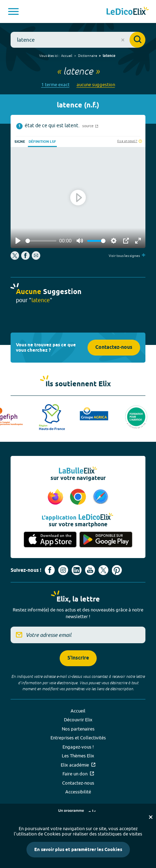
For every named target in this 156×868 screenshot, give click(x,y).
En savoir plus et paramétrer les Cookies (78, 850)
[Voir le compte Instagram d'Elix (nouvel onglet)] (63, 570)
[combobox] (78, 40)
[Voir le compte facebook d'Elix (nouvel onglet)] (50, 570)
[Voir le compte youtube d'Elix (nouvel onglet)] (90, 570)
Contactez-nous (114, 348)
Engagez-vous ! (78, 747)
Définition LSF (42, 142)
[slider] (41, 241)
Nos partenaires (78, 729)
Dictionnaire (88, 55)
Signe (20, 142)
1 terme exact (55, 85)
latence (109, 56)
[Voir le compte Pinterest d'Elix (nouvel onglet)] (117, 570)
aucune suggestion (96, 85)
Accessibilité (78, 792)
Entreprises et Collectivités (78, 738)
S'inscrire (78, 658)
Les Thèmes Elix (78, 756)
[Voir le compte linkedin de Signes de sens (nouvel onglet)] (77, 570)
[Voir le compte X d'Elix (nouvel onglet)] (103, 570)
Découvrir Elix (78, 720)
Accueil (67, 55)
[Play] (18, 241)
